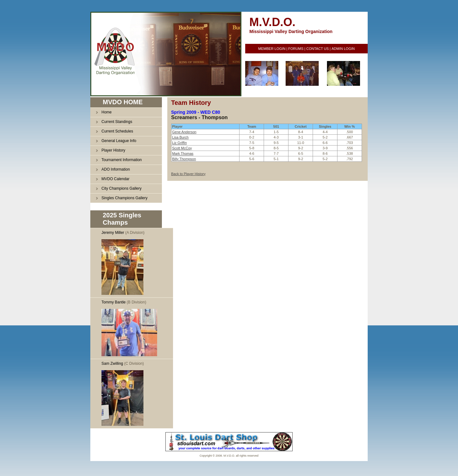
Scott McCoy (182, 148)
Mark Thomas (183, 153)
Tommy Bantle (114, 302)
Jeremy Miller (113, 233)
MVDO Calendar (115, 179)
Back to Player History (188, 174)
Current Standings (117, 122)
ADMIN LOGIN (343, 49)
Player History (113, 150)
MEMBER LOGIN (272, 49)
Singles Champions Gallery (125, 198)
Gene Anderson (184, 132)
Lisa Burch (180, 137)
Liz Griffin (179, 143)
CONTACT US (318, 49)
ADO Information (116, 169)
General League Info (119, 141)
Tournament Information (122, 160)
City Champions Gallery (121, 188)
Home (107, 112)
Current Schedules (117, 131)
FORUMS (296, 49)
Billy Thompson (184, 159)
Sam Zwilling (112, 364)
